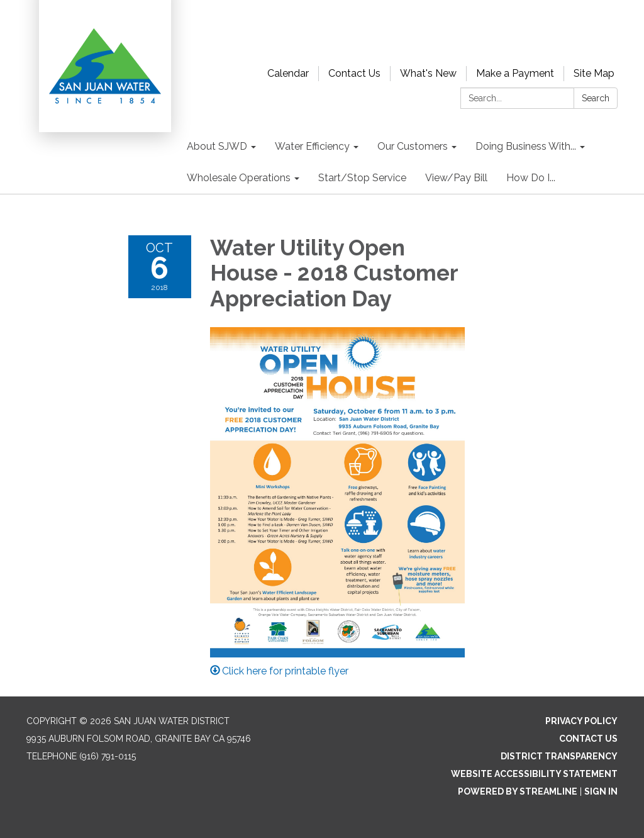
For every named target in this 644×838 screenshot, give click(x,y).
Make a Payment (515, 73)
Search (596, 98)
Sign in (601, 791)
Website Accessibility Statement (534, 774)
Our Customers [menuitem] (413, 146)
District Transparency (559, 756)
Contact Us (354, 73)
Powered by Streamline (518, 791)
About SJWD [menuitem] (217, 146)
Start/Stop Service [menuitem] (362, 178)
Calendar (288, 73)
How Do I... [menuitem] (531, 178)
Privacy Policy (581, 721)
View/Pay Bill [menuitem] (456, 178)
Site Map (594, 73)
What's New (428, 73)
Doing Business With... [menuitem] (526, 146)
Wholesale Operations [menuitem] (239, 178)
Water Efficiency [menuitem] (312, 146)
